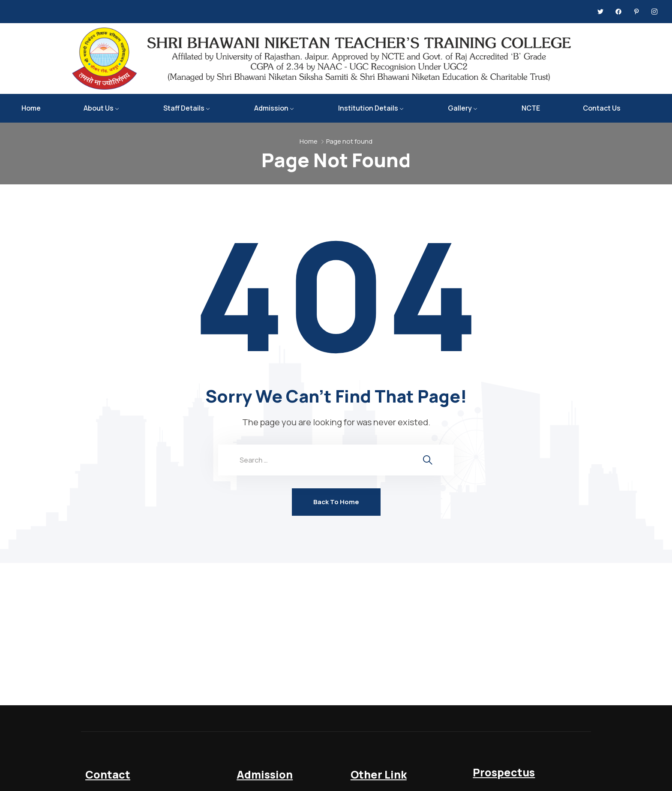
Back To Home (336, 502)
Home (31, 108)
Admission (271, 108)
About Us (99, 108)
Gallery (460, 108)
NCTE (531, 108)
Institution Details (368, 108)
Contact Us (602, 108)
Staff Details (184, 108)
